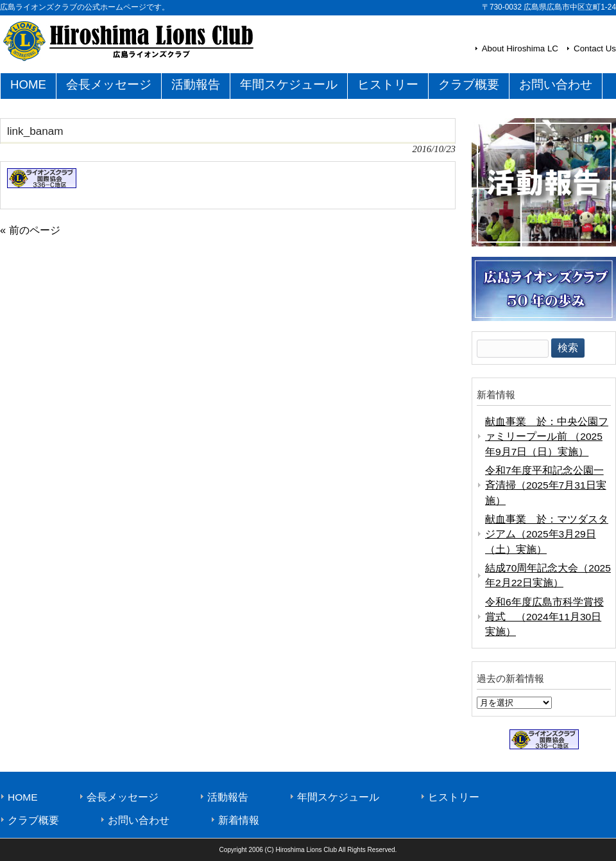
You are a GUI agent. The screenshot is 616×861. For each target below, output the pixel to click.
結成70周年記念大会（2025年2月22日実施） (548, 575)
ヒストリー (454, 797)
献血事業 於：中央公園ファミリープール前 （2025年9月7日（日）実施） (547, 437)
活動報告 (228, 797)
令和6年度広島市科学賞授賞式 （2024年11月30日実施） (544, 617)
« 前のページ (30, 230)
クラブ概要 (33, 820)
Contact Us (595, 48)
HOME (23, 797)
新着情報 (239, 820)
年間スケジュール (338, 797)
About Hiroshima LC (520, 48)
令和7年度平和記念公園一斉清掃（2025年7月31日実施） (546, 485)
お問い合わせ (139, 820)
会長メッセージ (123, 797)
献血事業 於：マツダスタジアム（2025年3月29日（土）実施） (547, 534)
